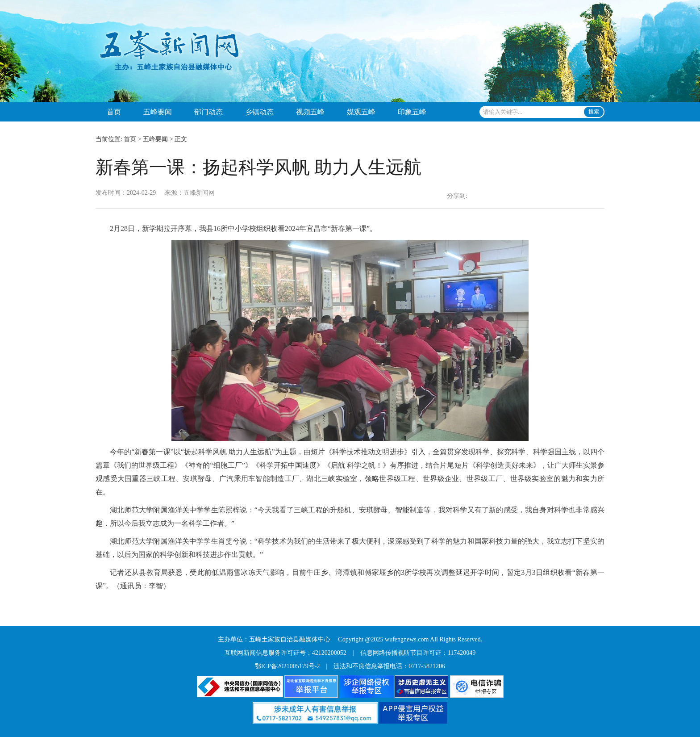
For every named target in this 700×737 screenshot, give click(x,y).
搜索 (594, 112)
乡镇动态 (259, 112)
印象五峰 (412, 112)
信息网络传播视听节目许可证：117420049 (418, 653)
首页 (114, 112)
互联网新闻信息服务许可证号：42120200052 (285, 653)
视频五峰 (310, 112)
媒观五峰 (361, 112)
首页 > (132, 139)
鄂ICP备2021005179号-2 (287, 666)
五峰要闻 (158, 112)
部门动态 (208, 112)
